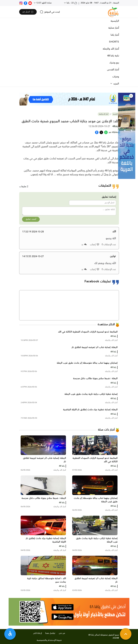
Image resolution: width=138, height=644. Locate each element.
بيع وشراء (114, 63)
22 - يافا (72, 3)
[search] (50, 12)
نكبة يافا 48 (113, 56)
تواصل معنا (50, 633)
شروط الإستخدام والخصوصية (49, 640)
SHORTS (114, 42)
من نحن (62, 633)
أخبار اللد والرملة (111, 49)
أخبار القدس (113, 70)
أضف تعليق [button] (31, 219)
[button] (131, 96)
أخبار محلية (114, 28)
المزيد (116, 84)
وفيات (116, 77)
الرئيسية (115, 21)
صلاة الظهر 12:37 (44, 3)
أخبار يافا (115, 35)
